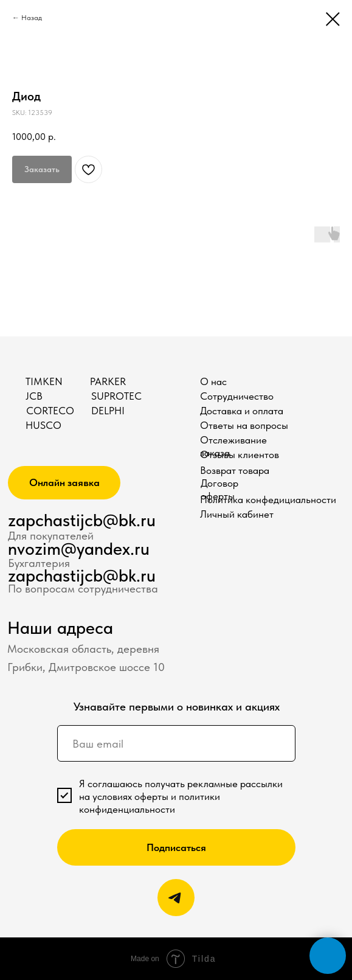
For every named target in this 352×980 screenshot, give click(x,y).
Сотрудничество (237, 396)
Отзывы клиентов (240, 454)
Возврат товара (235, 470)
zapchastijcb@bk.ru (82, 520)
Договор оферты (219, 489)
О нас (213, 381)
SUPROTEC (116, 396)
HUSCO (43, 425)
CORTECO (50, 411)
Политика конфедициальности (268, 499)
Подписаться (176, 847)
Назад (32, 18)
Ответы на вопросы (244, 425)
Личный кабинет (237, 514)
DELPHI (108, 411)
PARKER (108, 381)
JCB (34, 396)
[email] (176, 743)
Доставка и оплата (242, 411)
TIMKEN (44, 381)
